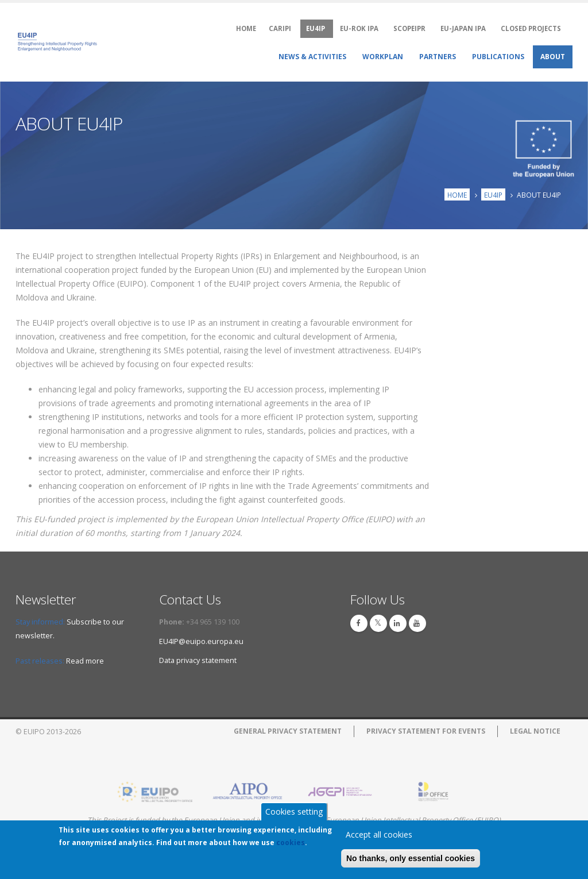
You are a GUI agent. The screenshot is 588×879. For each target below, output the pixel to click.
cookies (291, 843)
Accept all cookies (379, 835)
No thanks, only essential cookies (411, 859)
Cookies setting (294, 812)
